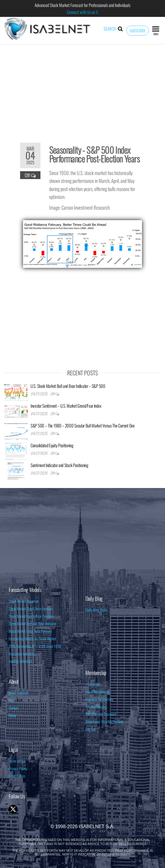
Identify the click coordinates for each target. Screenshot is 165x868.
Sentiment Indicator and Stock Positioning (60, 465)
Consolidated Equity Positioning (52, 445)
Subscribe (137, 31)
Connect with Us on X (82, 12)
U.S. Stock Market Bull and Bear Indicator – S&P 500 (68, 386)
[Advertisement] (82, 90)
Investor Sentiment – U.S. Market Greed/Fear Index (66, 406)
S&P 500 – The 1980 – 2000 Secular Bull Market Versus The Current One (83, 425)
